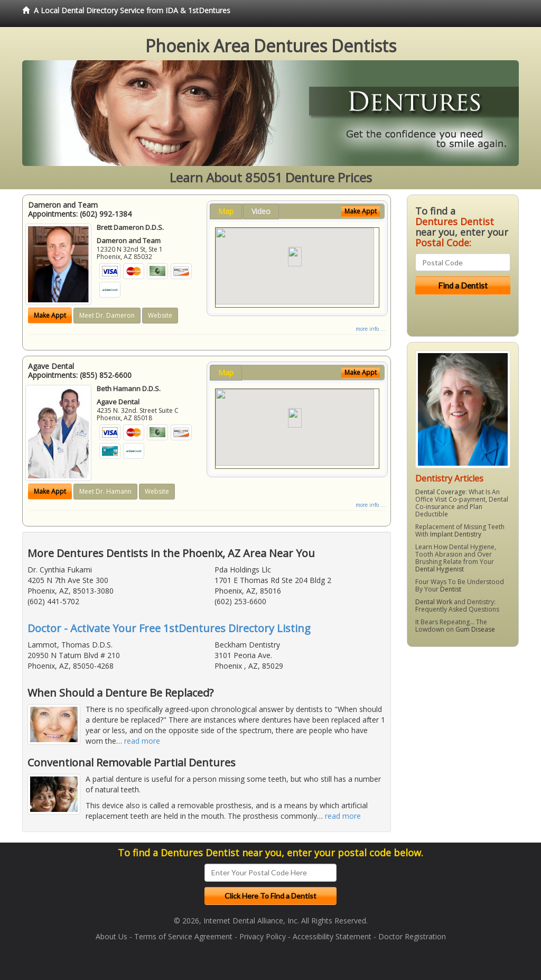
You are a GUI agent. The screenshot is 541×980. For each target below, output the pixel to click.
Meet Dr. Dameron (107, 315)
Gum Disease (475, 629)
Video (261, 211)
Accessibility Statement (332, 936)
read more (142, 741)
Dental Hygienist (440, 569)
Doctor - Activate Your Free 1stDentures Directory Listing (169, 628)
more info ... (370, 329)
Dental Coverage (440, 492)
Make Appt (50, 315)
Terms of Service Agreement (183, 936)
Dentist (451, 589)
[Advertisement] (461, 737)
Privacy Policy (263, 936)
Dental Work (434, 602)
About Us (111, 936)
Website (160, 315)
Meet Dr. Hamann (105, 491)
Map (226, 211)
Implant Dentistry (456, 534)
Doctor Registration (412, 936)
